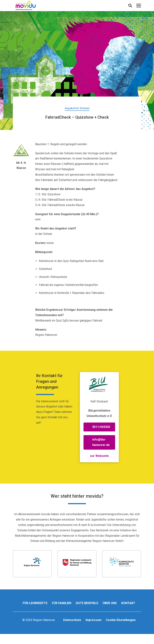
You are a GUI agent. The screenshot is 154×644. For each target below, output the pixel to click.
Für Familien (62, 603)
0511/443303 (101, 427)
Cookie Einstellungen (121, 620)
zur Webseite (99, 456)
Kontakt (128, 603)
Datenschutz (72, 620)
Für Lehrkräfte (35, 603)
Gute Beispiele (87, 603)
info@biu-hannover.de (101, 442)
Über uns (110, 603)
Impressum (93, 620)
